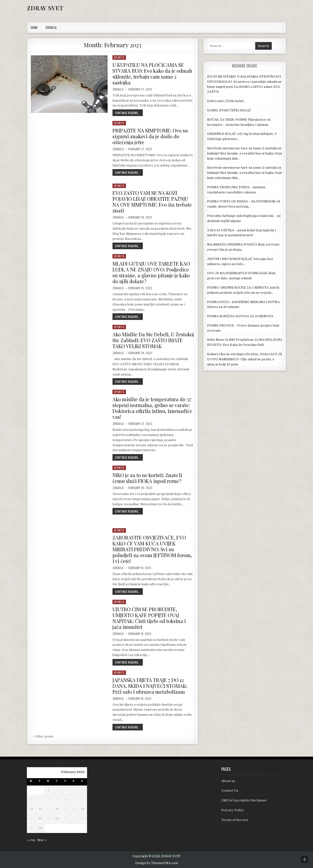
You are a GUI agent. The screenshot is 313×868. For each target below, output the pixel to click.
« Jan (31, 840)
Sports (119, 57)
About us (228, 781)
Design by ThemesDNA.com (157, 863)
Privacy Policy (233, 810)
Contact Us (230, 791)
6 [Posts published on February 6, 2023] (31, 799)
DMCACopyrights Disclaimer (244, 800)
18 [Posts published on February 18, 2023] (74, 809)
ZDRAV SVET (45, 8)
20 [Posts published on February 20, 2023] (31, 818)
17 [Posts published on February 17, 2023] (66, 809)
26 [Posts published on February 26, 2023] (83, 818)
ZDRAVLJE (51, 27)
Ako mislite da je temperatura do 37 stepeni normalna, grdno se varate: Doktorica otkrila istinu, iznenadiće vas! (152, 408)
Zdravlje (118, 89)
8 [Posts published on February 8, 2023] (49, 799)
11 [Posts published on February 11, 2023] (74, 799)
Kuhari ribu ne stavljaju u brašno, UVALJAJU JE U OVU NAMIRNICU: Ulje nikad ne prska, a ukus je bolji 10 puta (245, 359)
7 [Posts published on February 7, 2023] (40, 799)
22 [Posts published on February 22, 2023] (49, 818)
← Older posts (42, 736)
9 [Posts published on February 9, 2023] (57, 799)
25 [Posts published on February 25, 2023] (74, 818)
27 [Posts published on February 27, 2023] (31, 828)
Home (34, 27)
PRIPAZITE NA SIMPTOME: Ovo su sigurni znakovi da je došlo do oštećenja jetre (150, 136)
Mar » (42, 840)
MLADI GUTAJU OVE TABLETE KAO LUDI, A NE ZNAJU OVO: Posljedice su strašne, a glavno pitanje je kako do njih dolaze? (151, 272)
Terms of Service (235, 820)
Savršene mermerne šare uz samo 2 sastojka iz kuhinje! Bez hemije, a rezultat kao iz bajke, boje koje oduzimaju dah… (245, 153)
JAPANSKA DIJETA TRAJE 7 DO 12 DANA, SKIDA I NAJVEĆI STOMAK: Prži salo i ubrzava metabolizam (150, 686)
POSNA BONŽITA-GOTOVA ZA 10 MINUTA (240, 316)
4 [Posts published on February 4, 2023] (74, 790)
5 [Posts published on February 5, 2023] (83, 790)
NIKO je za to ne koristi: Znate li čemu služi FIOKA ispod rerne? (147, 478)
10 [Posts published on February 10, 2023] (66, 799)
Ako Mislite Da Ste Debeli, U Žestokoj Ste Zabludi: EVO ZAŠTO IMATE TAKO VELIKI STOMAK (153, 340)
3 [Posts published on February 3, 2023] (66, 790)
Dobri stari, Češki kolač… (226, 101)
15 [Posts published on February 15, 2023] (49, 809)
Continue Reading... (129, 113)
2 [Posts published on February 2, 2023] (57, 790)
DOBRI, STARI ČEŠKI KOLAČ (229, 110)
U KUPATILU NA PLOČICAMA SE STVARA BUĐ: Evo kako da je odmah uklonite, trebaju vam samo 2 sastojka (152, 74)
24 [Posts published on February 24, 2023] (66, 818)
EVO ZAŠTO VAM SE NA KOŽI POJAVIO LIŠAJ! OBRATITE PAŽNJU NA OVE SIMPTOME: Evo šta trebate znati (152, 202)
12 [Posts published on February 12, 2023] (83, 799)
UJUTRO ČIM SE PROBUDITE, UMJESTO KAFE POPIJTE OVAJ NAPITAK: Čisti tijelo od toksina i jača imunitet (149, 618)
